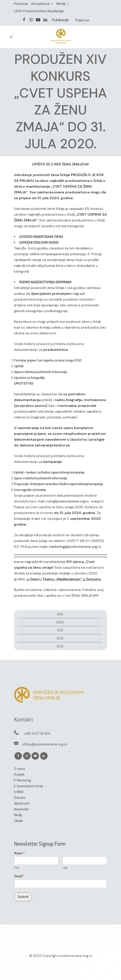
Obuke (18, 821)
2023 (60, 646)
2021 (60, 630)
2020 (60, 622)
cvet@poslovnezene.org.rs (67, 501)
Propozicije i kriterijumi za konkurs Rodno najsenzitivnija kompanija (58, 484)
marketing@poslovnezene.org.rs (75, 547)
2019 (60, 614)
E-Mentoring (22, 780)
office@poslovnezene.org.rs (45, 744)
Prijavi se (82, 20)
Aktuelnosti (40, 4)
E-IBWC (19, 792)
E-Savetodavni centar (29, 786)
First (17, 868)
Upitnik (19, 366)
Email (19, 876)
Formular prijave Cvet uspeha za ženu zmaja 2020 (48, 360)
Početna (21, 4)
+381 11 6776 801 (37, 734)
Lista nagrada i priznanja (30, 490)
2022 (60, 638)
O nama (19, 769)
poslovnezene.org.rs (76, 956)
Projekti (19, 774)
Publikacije (60, 20)
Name (20, 853)
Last (65, 868)
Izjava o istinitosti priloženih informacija (40, 372)
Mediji (61, 4)
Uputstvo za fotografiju (29, 378)
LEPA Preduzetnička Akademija (39, 11)
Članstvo (20, 798)
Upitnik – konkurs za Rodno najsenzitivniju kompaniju (49, 472)
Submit (23, 897)
